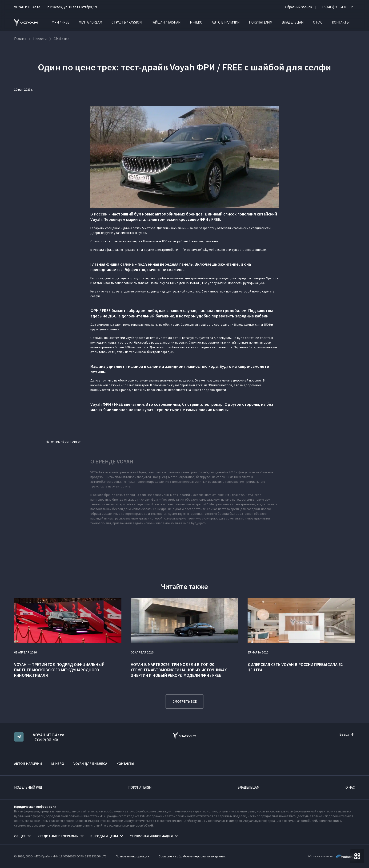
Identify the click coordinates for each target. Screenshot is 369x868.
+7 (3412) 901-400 (45, 740)
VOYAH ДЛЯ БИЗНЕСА (90, 764)
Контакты (341, 22)
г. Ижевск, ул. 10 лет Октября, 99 (72, 7)
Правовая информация (132, 856)
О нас (318, 22)
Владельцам (293, 22)
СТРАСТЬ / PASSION (127, 22)
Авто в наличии (226, 22)
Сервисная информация (151, 836)
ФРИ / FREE (60, 22)
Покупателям (261, 22)
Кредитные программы (58, 836)
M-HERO (196, 22)
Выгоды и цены (104, 836)
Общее (20, 836)
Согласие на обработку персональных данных (192, 856)
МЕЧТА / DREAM (90, 22)
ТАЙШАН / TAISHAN (166, 22)
